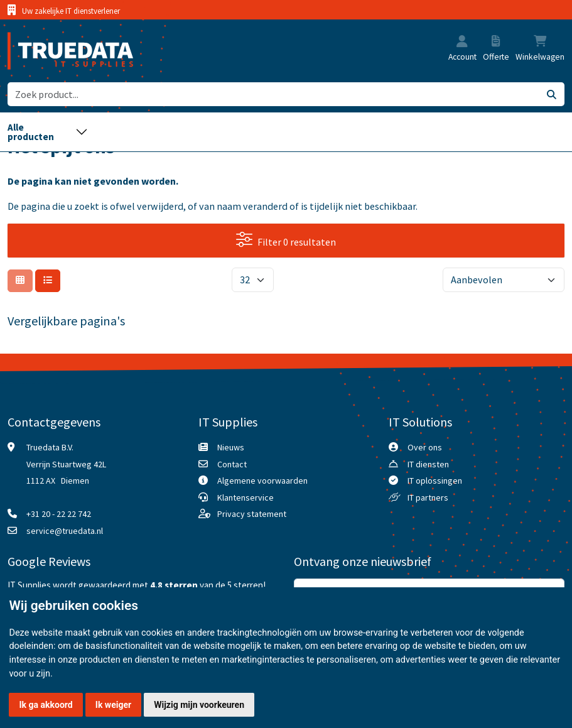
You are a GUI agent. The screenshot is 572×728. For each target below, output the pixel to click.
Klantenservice (246, 497)
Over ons (425, 447)
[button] (462, 42)
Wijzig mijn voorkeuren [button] (199, 705)
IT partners (428, 497)
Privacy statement (252, 514)
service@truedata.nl (65, 531)
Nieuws (231, 447)
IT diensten (428, 464)
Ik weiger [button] (113, 705)
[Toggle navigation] (48, 132)
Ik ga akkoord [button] (46, 705)
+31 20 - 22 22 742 (59, 514)
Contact (232, 464)
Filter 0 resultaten (286, 240)
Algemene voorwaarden (262, 481)
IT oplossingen (435, 481)
